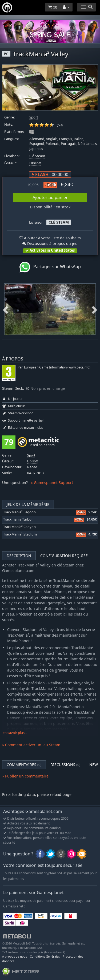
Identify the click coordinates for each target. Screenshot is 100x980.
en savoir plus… (15, 733)
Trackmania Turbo (17, 519)
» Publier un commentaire (25, 776)
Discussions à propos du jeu (50, 243)
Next (94, 309)
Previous (6, 309)
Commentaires (24, 765)
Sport (34, 117)
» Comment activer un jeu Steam (31, 745)
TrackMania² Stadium (20, 534)
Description (19, 556)
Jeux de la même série (28, 504)
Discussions (65, 765)
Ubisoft (35, 163)
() (52, 7)
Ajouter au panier (50, 197)
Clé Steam (37, 156)
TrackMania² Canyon (19, 527)
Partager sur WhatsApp (50, 267)
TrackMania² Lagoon (19, 512)
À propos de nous (15, 956)
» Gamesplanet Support (52, 483)
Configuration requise (64, 556)
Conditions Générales (45, 956)
